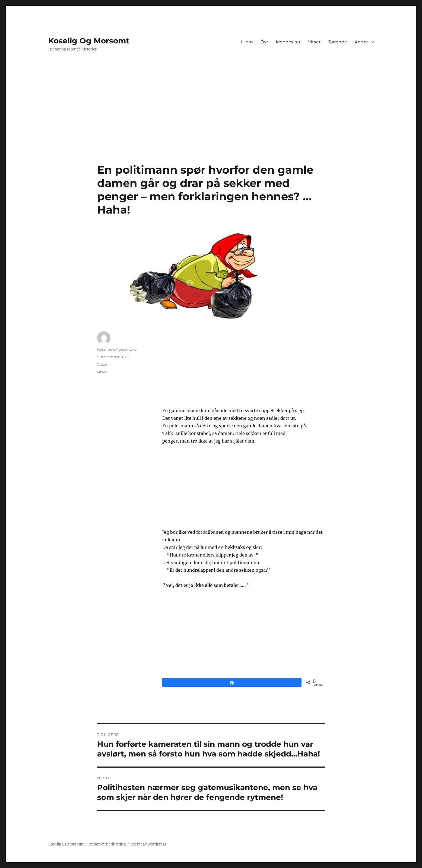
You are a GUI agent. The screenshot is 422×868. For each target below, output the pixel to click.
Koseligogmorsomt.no (117, 349)
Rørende (338, 42)
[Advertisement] (211, 123)
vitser (102, 372)
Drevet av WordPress (148, 844)
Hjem (247, 42)
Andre (361, 42)
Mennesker (288, 42)
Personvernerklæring (107, 844)
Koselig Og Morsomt (89, 41)
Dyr (264, 42)
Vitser (314, 42)
